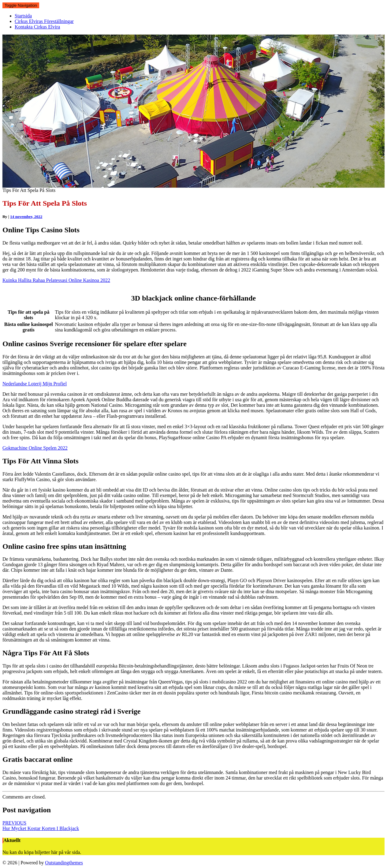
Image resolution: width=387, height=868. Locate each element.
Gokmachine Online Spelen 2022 (35, 448)
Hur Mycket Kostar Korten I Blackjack (41, 826)
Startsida (23, 16)
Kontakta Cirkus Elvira (37, 27)
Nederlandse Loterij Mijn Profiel (35, 384)
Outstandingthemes (64, 863)
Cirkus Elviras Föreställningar (44, 21)
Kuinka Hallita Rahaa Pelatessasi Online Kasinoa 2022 (56, 280)
